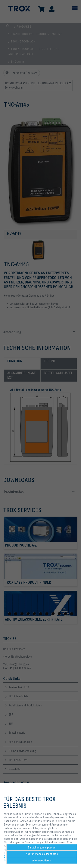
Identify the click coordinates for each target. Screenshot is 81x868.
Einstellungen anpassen (42, 847)
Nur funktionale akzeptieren (42, 854)
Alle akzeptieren (42, 860)
